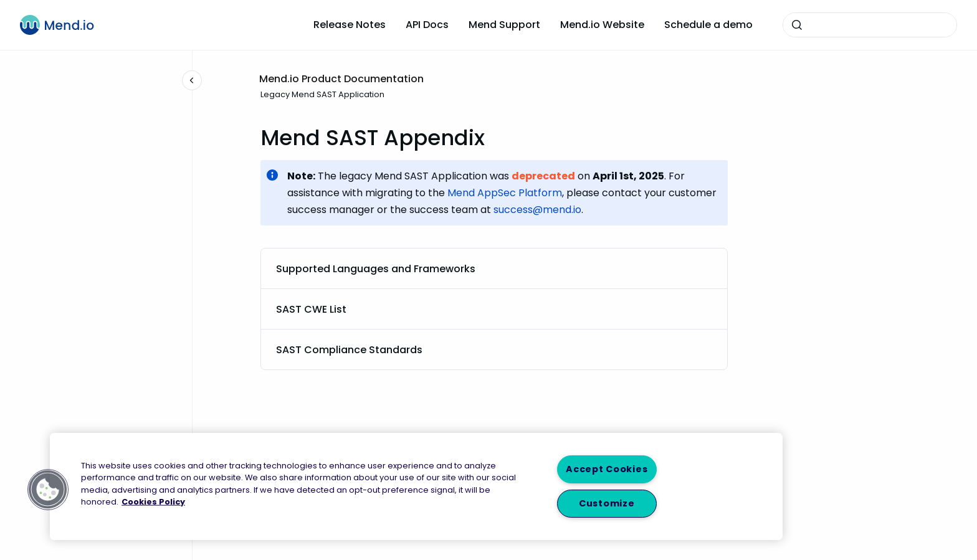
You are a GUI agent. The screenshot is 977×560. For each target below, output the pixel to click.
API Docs (427, 25)
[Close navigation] (192, 80)
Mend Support (504, 25)
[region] (416, 486)
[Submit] (797, 25)
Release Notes (350, 25)
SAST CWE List (311, 309)
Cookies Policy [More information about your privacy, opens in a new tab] (153, 501)
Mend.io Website (602, 25)
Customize (607, 503)
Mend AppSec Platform (505, 193)
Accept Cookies (607, 469)
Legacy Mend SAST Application (322, 94)
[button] (48, 490)
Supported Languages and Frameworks (376, 269)
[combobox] (870, 25)
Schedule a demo (708, 25)
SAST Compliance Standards (349, 350)
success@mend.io (537, 210)
